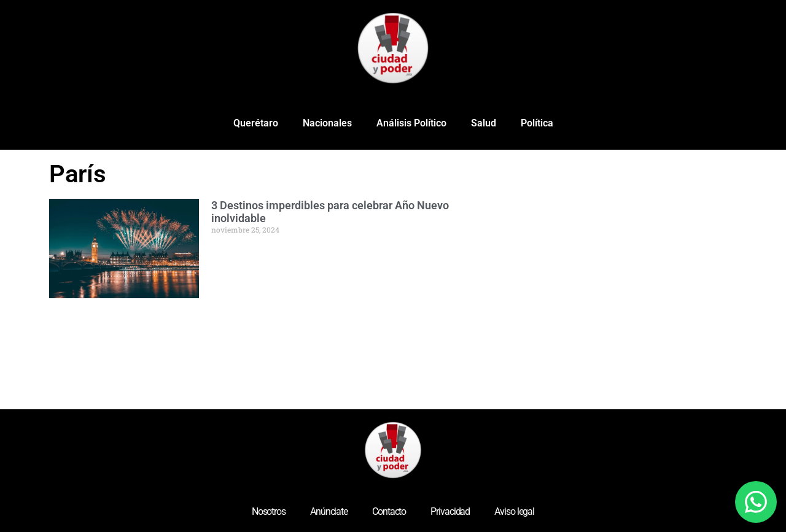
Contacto (389, 511)
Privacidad (450, 511)
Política (537, 123)
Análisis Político (411, 123)
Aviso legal (514, 511)
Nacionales (327, 123)
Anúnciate (329, 511)
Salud (484, 123)
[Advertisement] (651, 248)
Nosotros (269, 511)
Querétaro (256, 123)
